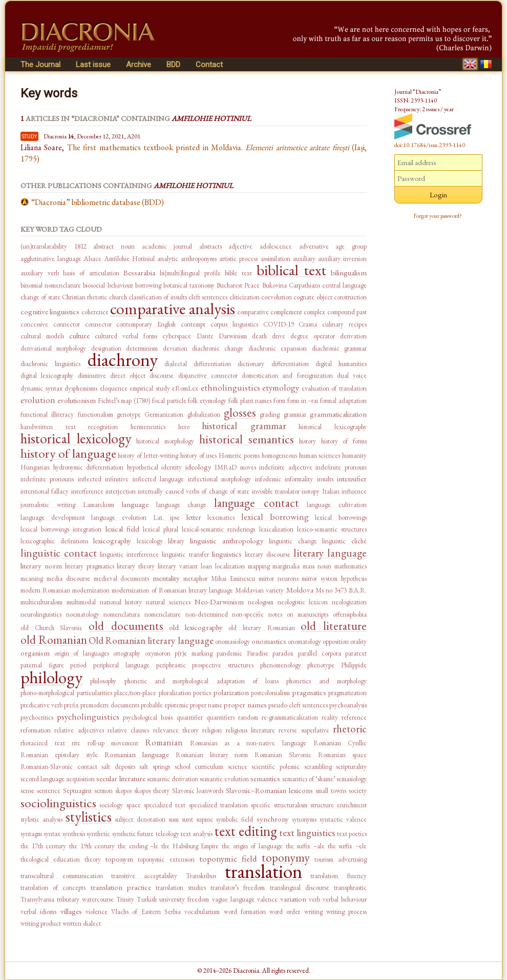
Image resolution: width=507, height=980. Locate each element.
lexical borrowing (275, 517)
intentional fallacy (45, 491)
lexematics (221, 517)
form (279, 401)
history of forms (344, 441)
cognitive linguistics (50, 311)
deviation (175, 348)
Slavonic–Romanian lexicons (269, 790)
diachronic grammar (339, 348)
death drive (269, 336)
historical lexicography (333, 427)
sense (27, 791)
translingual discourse (300, 887)
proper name (206, 705)
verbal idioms (38, 912)
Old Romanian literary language (151, 640)
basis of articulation (91, 273)
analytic (168, 259)
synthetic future (133, 834)
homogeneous (279, 455)
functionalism (96, 414)
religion (212, 730)
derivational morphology (53, 348)
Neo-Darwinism (219, 601)
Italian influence (344, 491)
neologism (261, 602)
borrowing (148, 285)
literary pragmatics (90, 566)
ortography (127, 653)
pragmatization (347, 693)
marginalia (286, 566)
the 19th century (92, 846)
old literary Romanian (261, 628)
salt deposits (118, 767)
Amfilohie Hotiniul (130, 259)
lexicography (112, 540)
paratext (356, 653)
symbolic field (235, 819)
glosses (240, 413)
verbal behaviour (345, 899)
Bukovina (274, 285)
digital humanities (341, 364)
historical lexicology (76, 438)
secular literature (121, 778)
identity (172, 467)
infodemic (268, 479)
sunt (187, 819)
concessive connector (50, 324)
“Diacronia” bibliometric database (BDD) (98, 202)
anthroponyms (199, 259)
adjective (240, 246)
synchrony (273, 819)
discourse (162, 375)
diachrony (123, 360)
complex (314, 312)
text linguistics (307, 833)
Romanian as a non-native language (248, 743)
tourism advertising (341, 859)
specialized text (165, 805)
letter (194, 517)
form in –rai (303, 401)
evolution (38, 400)
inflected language (158, 479)
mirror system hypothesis (334, 578)
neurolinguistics (41, 614)
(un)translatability (44, 246)
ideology (198, 467)
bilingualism (349, 272)
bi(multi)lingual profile (190, 273)
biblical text (292, 270)
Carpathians (304, 285)
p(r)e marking (194, 653)
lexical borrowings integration (61, 529)
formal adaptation (343, 401)
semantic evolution (224, 779)
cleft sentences (208, 297)
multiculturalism (41, 602)
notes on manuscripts (298, 614)
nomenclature (163, 614)
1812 (80, 246)
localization (230, 566)
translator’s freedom (238, 887)
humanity (354, 455)
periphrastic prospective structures (205, 665)
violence (97, 912)
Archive (139, 65)
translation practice (121, 887)
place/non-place (135, 693)
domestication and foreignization (287, 375)
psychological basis (148, 717)
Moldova (300, 590)
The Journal (40, 65)
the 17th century (43, 846)
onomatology (304, 641)
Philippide (354, 665)
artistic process (238, 259)
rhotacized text (43, 743)
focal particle (169, 401)
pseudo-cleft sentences (298, 705)
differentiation (290, 364)
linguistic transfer (185, 554)
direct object (128, 375)
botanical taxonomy (189, 285)
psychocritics (37, 717)
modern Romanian (45, 590)
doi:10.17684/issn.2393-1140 (430, 145)
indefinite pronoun (341, 467)
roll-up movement (113, 743)
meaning (32, 578)
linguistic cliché (344, 541)
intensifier (352, 478)
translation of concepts (53, 887)
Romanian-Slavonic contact (59, 767)
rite (76, 743)
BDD (173, 65)
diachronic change (218, 348)
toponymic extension (166, 859)
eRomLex (185, 388)
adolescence (276, 246)
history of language (68, 453)
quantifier (190, 717)
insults (325, 479)
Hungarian (35, 467)
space (134, 805)
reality (330, 717)
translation (263, 871)
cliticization (245, 297)
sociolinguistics (58, 803)
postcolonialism (270, 693)
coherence (95, 312)
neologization (349, 602)
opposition (336, 641)
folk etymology (207, 401)
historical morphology (165, 441)
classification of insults (158, 297)
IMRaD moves (235, 467)
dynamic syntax (41, 388)
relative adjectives (79, 730)
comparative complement (270, 312)
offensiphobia (350, 614)
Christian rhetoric (84, 297)
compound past (347, 312)
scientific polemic (276, 767)
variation (293, 899)
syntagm (31, 834)
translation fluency (339, 876)
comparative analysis (173, 308)
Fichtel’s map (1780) (124, 401)
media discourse (68, 578)
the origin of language (252, 846)
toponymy (286, 857)
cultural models (42, 336)
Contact (209, 65)
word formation (245, 912)
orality (358, 641)
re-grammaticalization (290, 717)
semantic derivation (173, 779)
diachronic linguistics (50, 364)
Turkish (147, 899)
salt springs (155, 767)
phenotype (321, 665)
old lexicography (196, 627)
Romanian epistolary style (59, 755)
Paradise (258, 653)
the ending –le (138, 846)
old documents (126, 626)
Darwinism (233, 336)
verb (314, 899)
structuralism (291, 805)
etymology (281, 387)
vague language (233, 899)
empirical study (150, 388)
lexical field (122, 529)
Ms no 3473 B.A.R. (341, 590)
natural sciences (168, 602)
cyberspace (177, 336)
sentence (49, 791)
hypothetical (143, 467)
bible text (238, 273)
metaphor (195, 578)
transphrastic (350, 887)
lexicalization (276, 529)
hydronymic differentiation (89, 467)
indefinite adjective (286, 467)
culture (79, 335)
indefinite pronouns (47, 479)
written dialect (82, 923)
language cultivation (337, 505)
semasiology (352, 779)
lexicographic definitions (54, 541)
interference (87, 491)
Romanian (164, 742)
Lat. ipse (167, 517)
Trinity (125, 899)
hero (184, 427)
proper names (245, 705)
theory (93, 859)
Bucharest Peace (238, 285)
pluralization (175, 693)
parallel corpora (320, 653)
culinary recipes (344, 324)
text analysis (198, 834)
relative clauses (128, 730)
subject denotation (140, 819)
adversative (314, 246)
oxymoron (158, 653)
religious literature (250, 730)
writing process (346, 912)
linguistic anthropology (227, 540)
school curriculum (199, 767)
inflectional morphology (219, 479)
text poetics (352, 834)
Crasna (308, 324)
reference (354, 717)
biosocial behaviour (108, 285)
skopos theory (152, 791)
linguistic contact (59, 553)
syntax (52, 834)
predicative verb (41, 705)
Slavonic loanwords (198, 791)
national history (121, 602)
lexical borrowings (341, 517)
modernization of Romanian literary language (172, 590)
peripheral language (121, 665)
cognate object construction (330, 297)
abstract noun (114, 246)
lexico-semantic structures (332, 529)
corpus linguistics (234, 324)
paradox (283, 653)
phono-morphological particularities (66, 693)
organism (35, 653)
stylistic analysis (41, 819)
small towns (331, 791)
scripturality (351, 767)
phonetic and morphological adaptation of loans (202, 681)
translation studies (181, 887)
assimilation (276, 259)
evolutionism (77, 400)
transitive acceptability (144, 876)
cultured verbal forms (126, 336)
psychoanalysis (348, 705)
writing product (41, 923)
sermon (103, 791)
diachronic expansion (278, 348)
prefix (71, 705)
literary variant (178, 566)
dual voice (352, 375)
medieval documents (122, 578)
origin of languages (82, 653)
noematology (83, 614)
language (135, 504)
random (248, 717)
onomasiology (233, 641)
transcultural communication (62, 876)
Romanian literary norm (212, 755)
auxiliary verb (40, 273)
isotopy (311, 491)
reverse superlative (304, 730)
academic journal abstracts (182, 246)
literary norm (41, 566)
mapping (259, 566)
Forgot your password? (438, 216)
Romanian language (137, 754)
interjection (121, 491)
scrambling (318, 767)
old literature (334, 626)
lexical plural (161, 529)
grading (270, 414)
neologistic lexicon (303, 602)
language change (182, 505)
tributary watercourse (85, 899)
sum (174, 819)
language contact (257, 503)
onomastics (269, 641)
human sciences (320, 455)
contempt (193, 324)
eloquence (114, 388)
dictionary (251, 364)
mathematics (351, 566)
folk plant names (250, 401)
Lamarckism (99, 505)
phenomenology (281, 665)
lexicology (150, 541)
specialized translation (218, 805)
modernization (91, 590)
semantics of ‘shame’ (309, 779)
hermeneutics (148, 427)
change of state (40, 297)
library (176, 541)
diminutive (92, 375)
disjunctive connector (208, 375)
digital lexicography (47, 375)
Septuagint (77, 791)
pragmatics (309, 692)
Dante (205, 336)
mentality (166, 578)
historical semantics (247, 439)
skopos (123, 791)
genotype (129, 414)
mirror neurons (279, 578)
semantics (265, 778)
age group (351, 246)
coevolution (277, 297)
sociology (111, 805)
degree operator (313, 336)
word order (285, 912)
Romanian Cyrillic (340, 743)
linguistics (227, 554)
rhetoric (350, 729)
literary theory (136, 566)
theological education (50, 859)
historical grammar (244, 426)
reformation (36, 730)
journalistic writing (48, 505)
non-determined (207, 614)
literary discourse (268, 554)
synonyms (304, 819)
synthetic (98, 834)
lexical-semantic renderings (218, 529)
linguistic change (293, 541)
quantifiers (220, 717)
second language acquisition (58, 779)
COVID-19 (279, 324)
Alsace (93, 259)
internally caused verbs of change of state (194, 491)
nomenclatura (122, 614)
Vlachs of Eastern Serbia (146, 912)
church (118, 297)
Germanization (164, 414)
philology (51, 677)
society (358, 791)
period (78, 665)
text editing (246, 831)
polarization (231, 692)
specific (261, 805)
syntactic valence (343, 819)
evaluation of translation (334, 388)
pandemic (229, 653)
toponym (119, 859)
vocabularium (202, 912)
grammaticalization (338, 414)
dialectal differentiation (198, 364)
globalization (204, 414)
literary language (330, 553)
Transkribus (201, 876)
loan (206, 566)
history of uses (199, 455)
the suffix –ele (347, 846)
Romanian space (342, 755)
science (238, 767)
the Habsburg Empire (190, 846)
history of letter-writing (148, 455)
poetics (202, 693)
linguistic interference (129, 554)
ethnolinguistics (230, 387)
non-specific (248, 614)
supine (205, 819)
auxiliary (304, 259)
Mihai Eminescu (233, 578)
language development (53, 517)
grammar (295, 414)
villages (71, 911)
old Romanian (54, 640)
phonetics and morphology (326, 681)
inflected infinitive (103, 479)
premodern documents (110, 705)
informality (299, 479)
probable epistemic (165, 705)
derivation (353, 336)
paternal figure (42, 665)
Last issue (93, 65)
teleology (167, 834)
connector (98, 324)
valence (267, 899)
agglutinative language (51, 259)
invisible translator (276, 491)
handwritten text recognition (69, 427)
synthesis (74, 834)
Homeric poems (239, 455)
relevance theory (176, 730)
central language (344, 285)
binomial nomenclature (51, 285)
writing (313, 912)
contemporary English (146, 324)
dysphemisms (81, 388)
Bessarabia (139, 272)
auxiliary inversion (342, 259)
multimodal (81, 602)
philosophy (103, 681)
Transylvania (37, 899)
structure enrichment (339, 805)
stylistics (89, 816)
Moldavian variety (259, 590)
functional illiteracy (47, 414)
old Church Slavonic (51, 628)
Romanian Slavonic (283, 755)
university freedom (184, 899)
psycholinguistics (88, 717)
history (308, 441)
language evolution (119, 517)
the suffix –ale (305, 846)
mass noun (317, 566)
